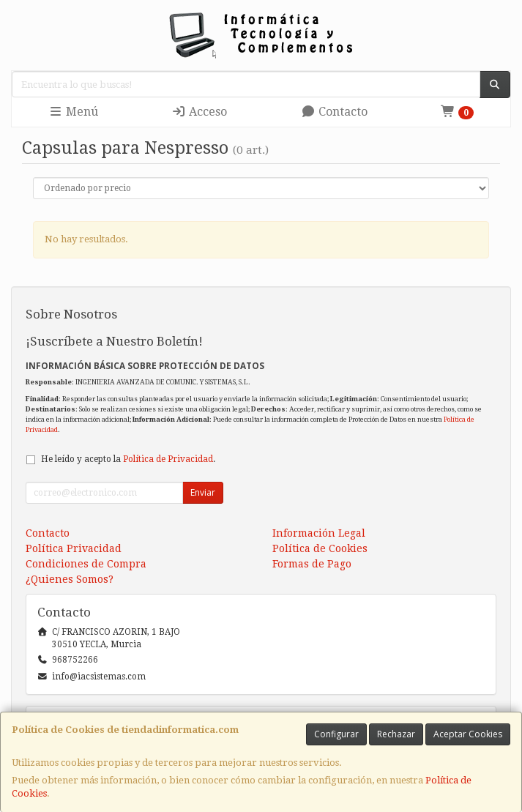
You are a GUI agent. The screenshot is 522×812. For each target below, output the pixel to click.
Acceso (199, 112)
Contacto (334, 112)
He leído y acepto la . (128, 459)
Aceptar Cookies (468, 734)
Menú (73, 112)
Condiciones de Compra (86, 564)
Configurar (336, 734)
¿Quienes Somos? (70, 579)
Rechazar (396, 734)
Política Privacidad (74, 548)
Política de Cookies (320, 548)
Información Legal (319, 533)
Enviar (203, 492)
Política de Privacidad (168, 459)
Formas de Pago (312, 564)
